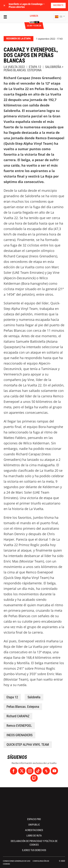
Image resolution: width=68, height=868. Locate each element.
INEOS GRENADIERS (19, 735)
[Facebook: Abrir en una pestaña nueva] (14, 771)
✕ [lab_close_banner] (4, 5)
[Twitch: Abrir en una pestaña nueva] (34, 778)
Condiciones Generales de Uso (17, 861)
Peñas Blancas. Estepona (23, 707)
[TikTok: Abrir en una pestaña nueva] (38, 771)
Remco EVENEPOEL (19, 726)
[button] (60, 17)
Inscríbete (58, 5)
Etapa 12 (12, 697)
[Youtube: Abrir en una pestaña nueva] (54, 771)
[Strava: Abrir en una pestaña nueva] (46, 771)
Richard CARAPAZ (18, 716)
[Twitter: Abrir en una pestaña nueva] (22, 771)
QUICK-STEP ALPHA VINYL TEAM (28, 745)
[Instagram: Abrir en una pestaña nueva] (30, 771)
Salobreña (34, 697)
